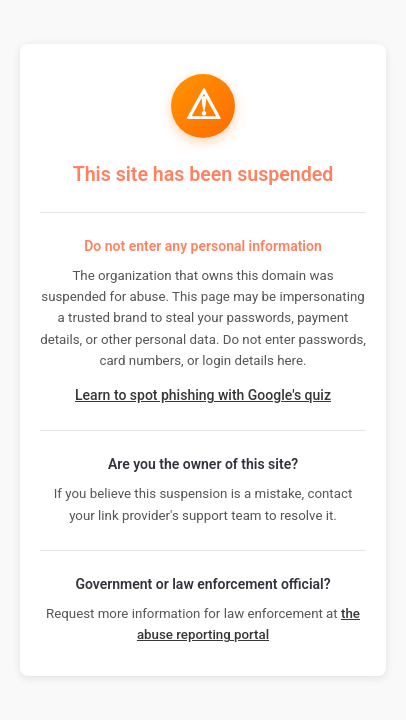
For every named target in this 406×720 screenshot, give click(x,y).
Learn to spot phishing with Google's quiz (203, 395)
